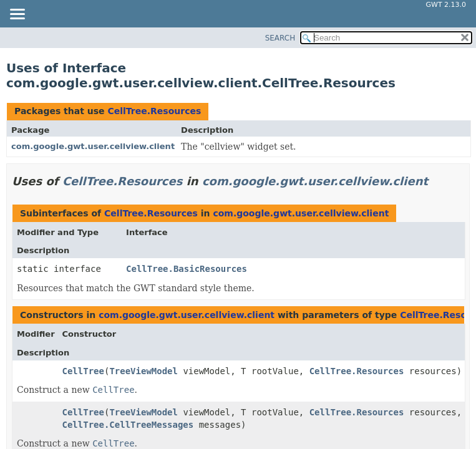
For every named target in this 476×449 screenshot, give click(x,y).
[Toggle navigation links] (17, 15)
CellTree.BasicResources (187, 269)
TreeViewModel (143, 371)
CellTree (83, 371)
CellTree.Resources (154, 111)
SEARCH (280, 38)
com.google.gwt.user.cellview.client (93, 146)
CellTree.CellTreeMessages (128, 425)
